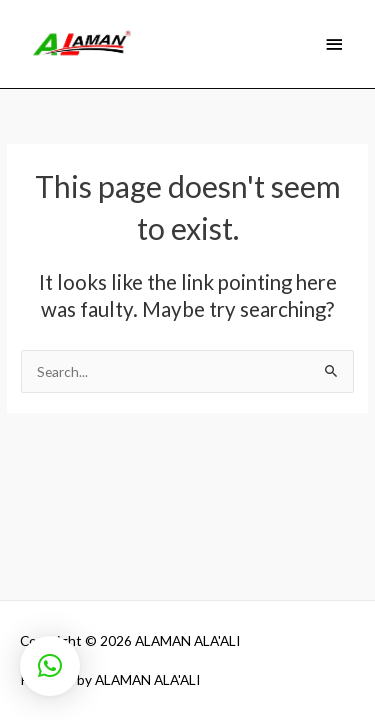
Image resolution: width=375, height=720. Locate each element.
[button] (50, 666)
